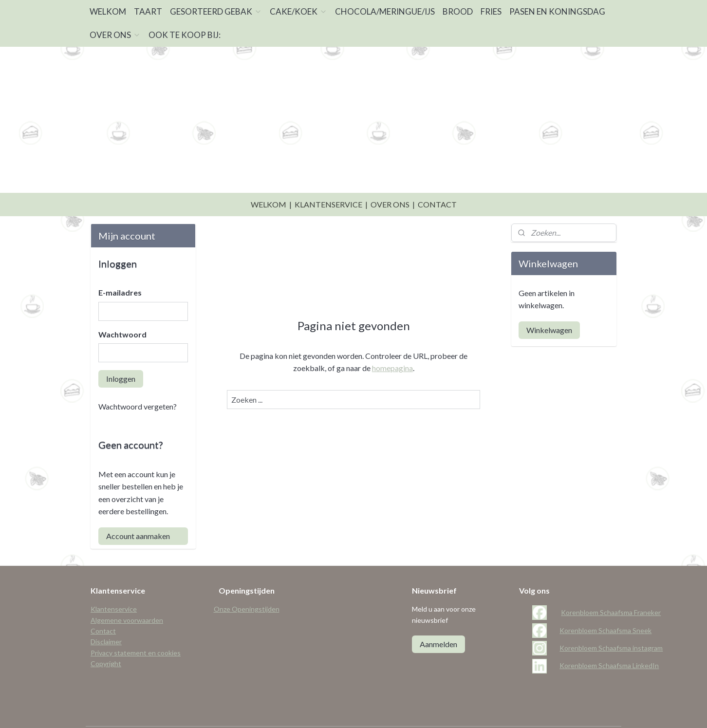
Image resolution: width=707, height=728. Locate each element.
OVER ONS (115, 35)
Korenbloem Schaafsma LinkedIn (609, 641)
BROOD (458, 11)
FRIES (491, 11)
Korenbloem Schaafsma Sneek (605, 606)
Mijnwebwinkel (462, 710)
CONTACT (437, 180)
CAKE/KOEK (298, 11)
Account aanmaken (138, 512)
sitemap (332, 710)
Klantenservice (114, 585)
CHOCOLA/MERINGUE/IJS (385, 11)
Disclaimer (106, 617)
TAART (148, 11)
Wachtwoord (122, 310)
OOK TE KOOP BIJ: (185, 35)
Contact (103, 607)
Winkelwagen (549, 306)
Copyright (106, 639)
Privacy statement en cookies (136, 628)
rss (349, 710)
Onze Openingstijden (247, 585)
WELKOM (108, 11)
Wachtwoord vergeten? (138, 382)
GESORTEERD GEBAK (216, 11)
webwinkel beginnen (383, 710)
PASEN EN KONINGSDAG (557, 11)
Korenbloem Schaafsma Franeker (611, 588)
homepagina (392, 344)
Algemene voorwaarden (127, 596)
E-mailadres (120, 268)
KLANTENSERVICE (328, 180)
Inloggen (121, 354)
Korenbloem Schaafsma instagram (611, 624)
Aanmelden (438, 620)
